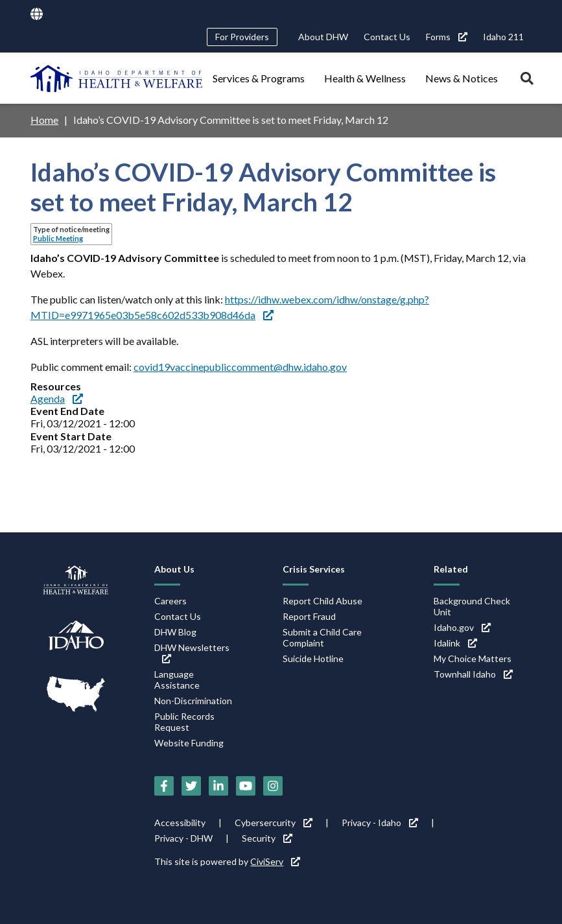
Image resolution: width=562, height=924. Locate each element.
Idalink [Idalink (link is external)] (455, 643)
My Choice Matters (473, 658)
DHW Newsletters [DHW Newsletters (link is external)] (192, 653)
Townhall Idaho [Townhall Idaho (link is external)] (473, 674)
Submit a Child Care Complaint (322, 637)
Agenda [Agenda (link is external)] (57, 398)
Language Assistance (177, 680)
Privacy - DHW (183, 838)
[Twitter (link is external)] (191, 786)
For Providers (242, 37)
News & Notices (462, 78)
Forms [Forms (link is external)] (447, 37)
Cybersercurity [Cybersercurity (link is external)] (274, 823)
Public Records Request (184, 722)
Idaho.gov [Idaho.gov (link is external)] (462, 627)
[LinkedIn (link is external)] (218, 786)
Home (44, 120)
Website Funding (189, 743)
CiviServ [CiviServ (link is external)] (275, 861)
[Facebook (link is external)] (164, 786)
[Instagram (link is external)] (273, 786)
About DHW (323, 37)
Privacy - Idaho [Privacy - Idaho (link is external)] (380, 823)
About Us (174, 569)
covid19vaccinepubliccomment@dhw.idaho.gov (240, 367)
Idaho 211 (503, 37)
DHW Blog (175, 632)
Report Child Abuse (322, 601)
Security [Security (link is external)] (267, 838)
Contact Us (387, 37)
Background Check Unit (472, 606)
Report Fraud (309, 616)
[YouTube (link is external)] (246, 786)
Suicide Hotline (313, 658)
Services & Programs (259, 78)
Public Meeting (58, 238)
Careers (170, 601)
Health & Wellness (365, 78)
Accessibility (180, 823)
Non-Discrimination (193, 701)
